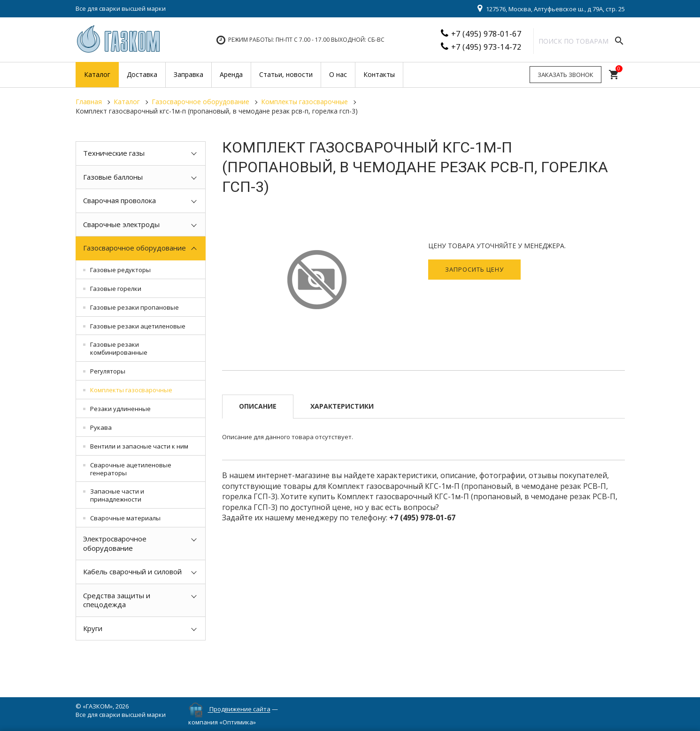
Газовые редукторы (120, 270)
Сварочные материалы (125, 518)
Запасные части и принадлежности (117, 495)
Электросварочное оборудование (115, 543)
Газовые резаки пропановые (135, 307)
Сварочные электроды (121, 224)
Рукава (101, 427)
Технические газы (114, 153)
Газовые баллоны (113, 177)
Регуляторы (108, 371)
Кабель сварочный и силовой (132, 571)
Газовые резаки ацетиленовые (138, 326)
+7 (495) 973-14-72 (486, 47)
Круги (93, 628)
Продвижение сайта (240, 709)
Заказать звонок (565, 75)
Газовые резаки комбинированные (119, 348)
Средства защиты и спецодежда (117, 600)
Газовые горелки (116, 289)
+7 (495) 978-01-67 (486, 34)
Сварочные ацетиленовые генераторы (131, 469)
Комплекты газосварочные (131, 390)
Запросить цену (474, 269)
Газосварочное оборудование (135, 248)
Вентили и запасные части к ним (139, 446)
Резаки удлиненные (120, 409)
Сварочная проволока (119, 200)
